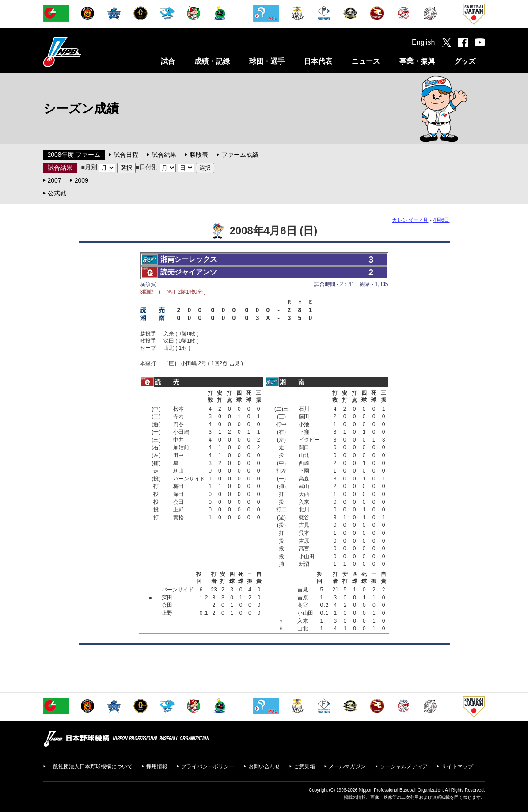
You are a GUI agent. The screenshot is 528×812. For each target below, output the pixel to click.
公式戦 (57, 193)
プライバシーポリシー (208, 766)
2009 (82, 180)
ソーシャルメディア (404, 766)
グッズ (465, 61)
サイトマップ (457, 766)
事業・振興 (417, 61)
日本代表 (318, 61)
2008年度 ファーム (74, 155)
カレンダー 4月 (410, 220)
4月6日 (441, 220)
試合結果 (164, 155)
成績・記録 (212, 61)
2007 (55, 180)
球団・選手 (267, 61)
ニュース (366, 61)
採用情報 (157, 766)
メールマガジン (347, 766)
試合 (168, 61)
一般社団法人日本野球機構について (90, 766)
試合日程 (126, 155)
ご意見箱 (304, 766)
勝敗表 (199, 155)
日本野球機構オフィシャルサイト (84, 52)
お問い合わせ (264, 766)
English (423, 42)
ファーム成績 (240, 155)
